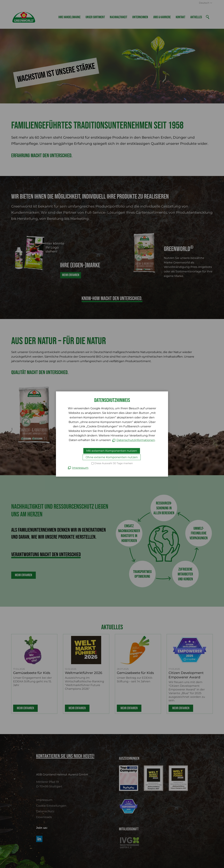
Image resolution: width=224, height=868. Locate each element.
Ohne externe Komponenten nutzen (112, 457)
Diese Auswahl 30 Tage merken (114, 463)
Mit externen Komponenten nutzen (112, 451)
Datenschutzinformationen (136, 440)
